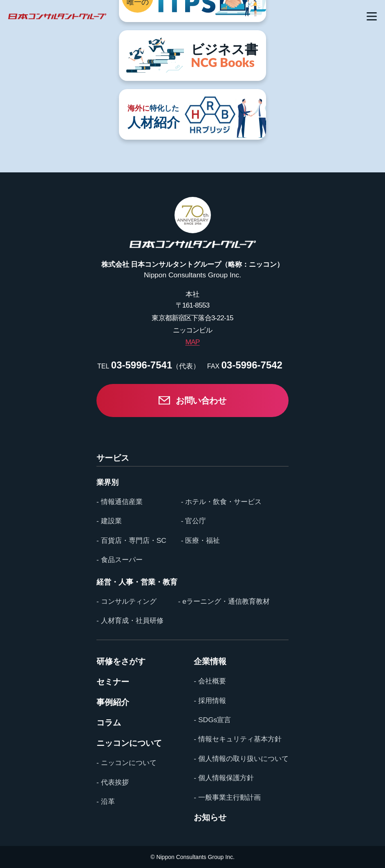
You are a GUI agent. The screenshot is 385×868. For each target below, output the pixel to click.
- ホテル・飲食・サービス (222, 502)
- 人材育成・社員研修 (130, 620)
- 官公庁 (194, 521)
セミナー (113, 682)
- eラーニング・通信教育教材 (224, 601)
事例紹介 (113, 702)
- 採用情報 (210, 701)
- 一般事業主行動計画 (227, 797)
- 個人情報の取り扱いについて (241, 759)
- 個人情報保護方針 (224, 778)
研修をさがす (121, 661)
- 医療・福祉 (201, 540)
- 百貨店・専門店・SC (131, 540)
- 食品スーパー (120, 560)
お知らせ (210, 817)
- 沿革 (106, 801)
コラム (109, 723)
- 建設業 (109, 521)
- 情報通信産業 (120, 502)
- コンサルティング (126, 601)
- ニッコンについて (126, 763)
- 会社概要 (210, 681)
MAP (192, 342)
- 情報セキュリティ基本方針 (238, 739)
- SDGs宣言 (212, 720)
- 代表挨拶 (113, 782)
